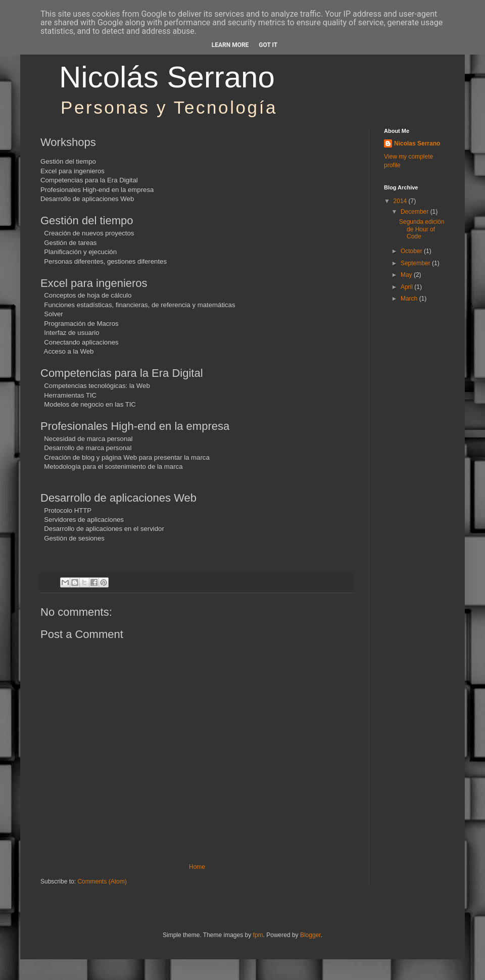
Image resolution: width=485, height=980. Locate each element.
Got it (268, 45)
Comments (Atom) (102, 881)
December (416, 212)
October (412, 251)
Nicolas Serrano (417, 143)
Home (197, 867)
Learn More (230, 45)
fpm (258, 935)
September (416, 263)
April (407, 287)
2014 (401, 201)
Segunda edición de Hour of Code (422, 229)
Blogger (310, 935)
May (407, 275)
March (410, 299)
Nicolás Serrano (167, 77)
